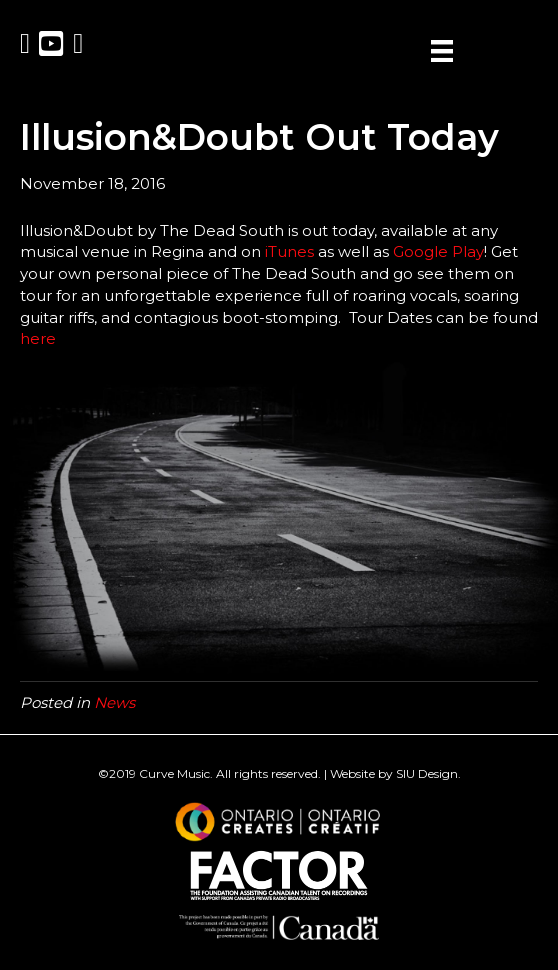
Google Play (438, 251)
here (38, 338)
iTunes (289, 251)
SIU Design (427, 773)
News (114, 702)
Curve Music (174, 773)
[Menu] (442, 51)
